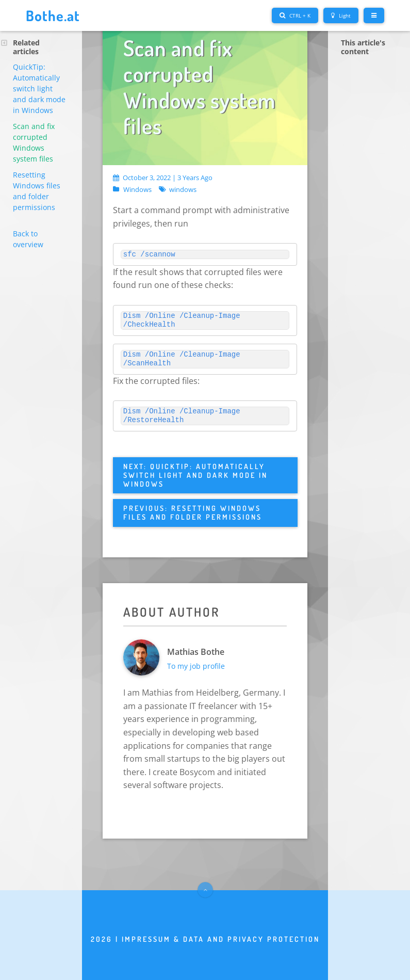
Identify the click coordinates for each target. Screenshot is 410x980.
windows (183, 190)
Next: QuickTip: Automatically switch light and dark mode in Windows (195, 475)
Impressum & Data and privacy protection (221, 939)
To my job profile (196, 666)
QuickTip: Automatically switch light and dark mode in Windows (39, 89)
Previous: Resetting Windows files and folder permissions (193, 512)
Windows (137, 190)
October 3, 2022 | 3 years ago (163, 178)
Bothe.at (53, 15)
